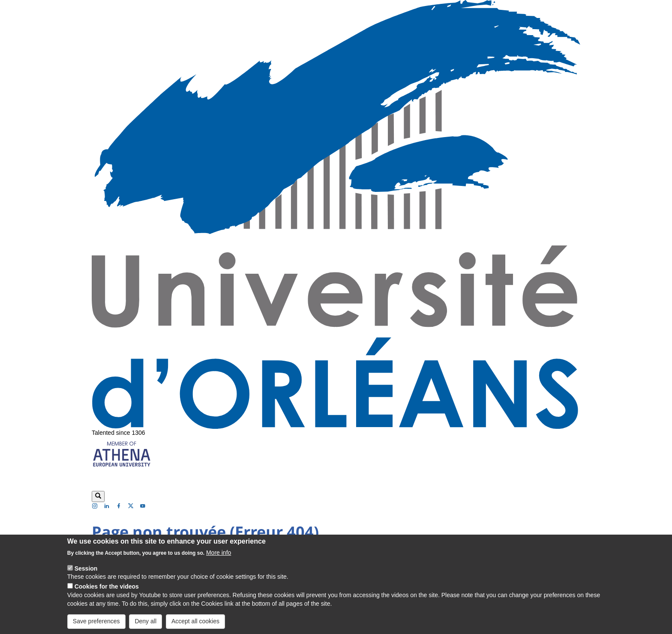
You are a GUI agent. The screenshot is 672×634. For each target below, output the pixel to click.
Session (86, 576)
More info (219, 560)
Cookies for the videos (107, 594)
